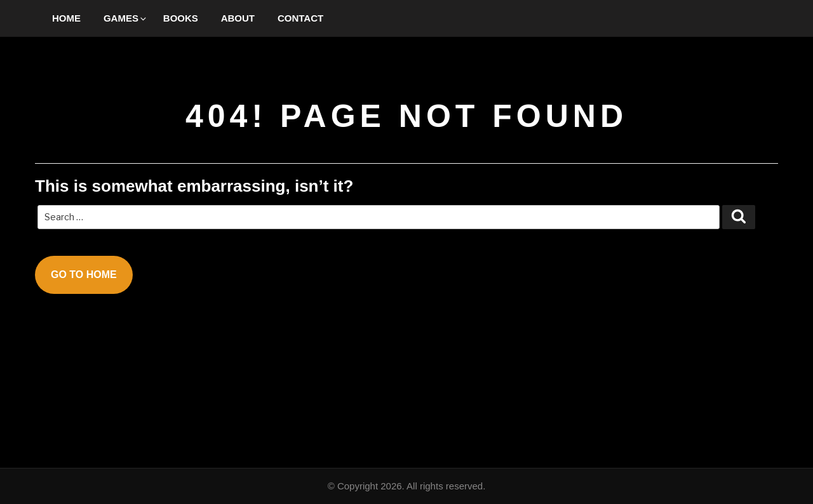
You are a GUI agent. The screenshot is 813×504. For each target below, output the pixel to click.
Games (126, 18)
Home (66, 18)
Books (181, 18)
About (238, 18)
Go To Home (84, 275)
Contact (300, 18)
